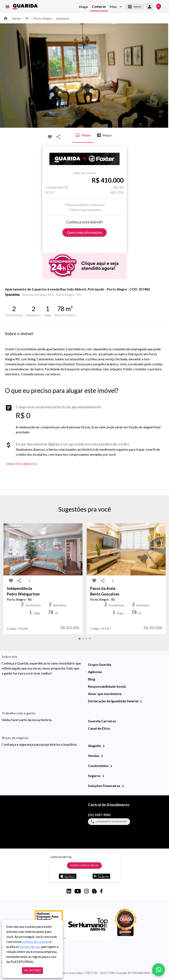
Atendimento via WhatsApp (109, 822)
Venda (16, 18)
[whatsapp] (159, 970)
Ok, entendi (32, 971)
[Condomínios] (111, 766)
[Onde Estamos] (159, 7)
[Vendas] (102, 756)
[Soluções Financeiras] (123, 786)
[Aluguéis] (104, 746)
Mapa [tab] (104, 135)
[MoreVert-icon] (29, 581)
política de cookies (35, 942)
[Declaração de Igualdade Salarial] (141, 701)
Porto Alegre (43, 18)
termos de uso (30, 947)
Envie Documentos (22, 464)
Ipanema (63, 18)
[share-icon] (58, 137)
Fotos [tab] (83, 135)
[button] (116, 7)
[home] (25, 7)
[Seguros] (103, 776)
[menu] (8, 7)
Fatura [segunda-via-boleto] (135, 7)
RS (27, 18)
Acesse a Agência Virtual (84, 865)
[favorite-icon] (50, 137)
